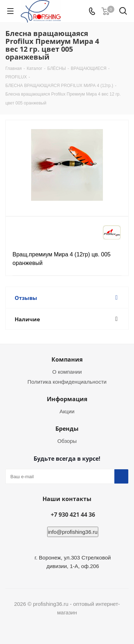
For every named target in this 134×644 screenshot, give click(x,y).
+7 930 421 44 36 (73, 515)
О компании (67, 372)
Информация (67, 399)
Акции (67, 411)
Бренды (67, 429)
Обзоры (67, 441)
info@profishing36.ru (73, 532)
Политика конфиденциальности (67, 382)
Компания (67, 359)
